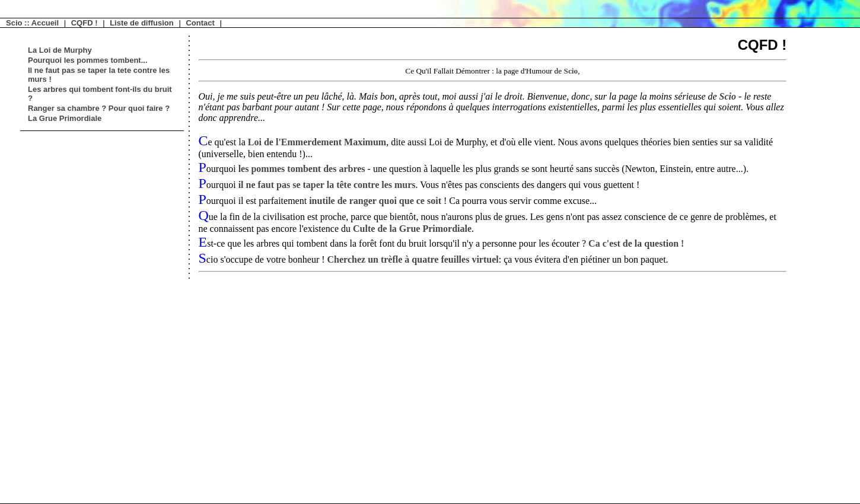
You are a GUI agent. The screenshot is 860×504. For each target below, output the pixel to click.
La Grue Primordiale (65, 118)
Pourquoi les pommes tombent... (88, 60)
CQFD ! (85, 23)
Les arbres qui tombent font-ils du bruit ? (100, 94)
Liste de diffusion (142, 23)
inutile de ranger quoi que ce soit (376, 201)
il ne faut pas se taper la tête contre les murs (327, 185)
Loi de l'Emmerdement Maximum (317, 142)
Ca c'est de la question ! (636, 243)
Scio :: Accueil (32, 23)
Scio (571, 71)
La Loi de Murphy (60, 50)
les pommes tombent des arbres (302, 169)
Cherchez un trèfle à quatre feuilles (413, 259)
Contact (200, 23)
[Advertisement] (62, 315)
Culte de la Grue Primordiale (412, 229)
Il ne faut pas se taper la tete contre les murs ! (99, 75)
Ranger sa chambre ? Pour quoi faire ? (99, 108)
